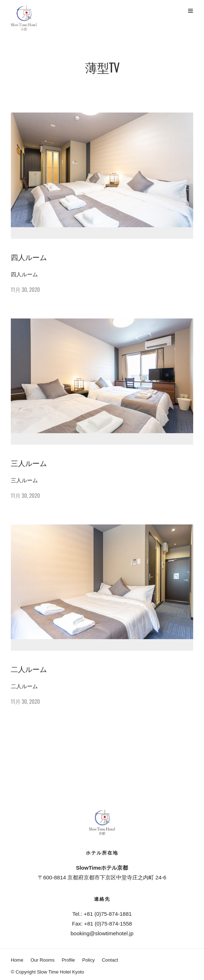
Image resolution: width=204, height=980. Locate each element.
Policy (88, 960)
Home (17, 960)
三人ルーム (29, 463)
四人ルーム (29, 257)
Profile (68, 960)
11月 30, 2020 (25, 289)
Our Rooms (43, 960)
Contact (110, 960)
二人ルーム (29, 669)
